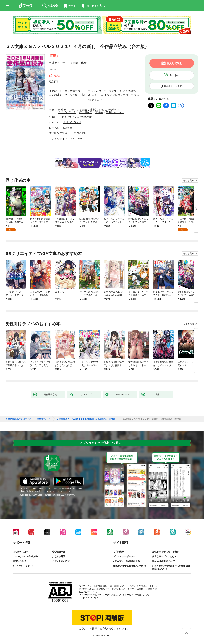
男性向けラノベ (72, 122)
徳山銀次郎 (86, 112)
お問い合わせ (20, 561)
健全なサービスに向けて (164, 556)
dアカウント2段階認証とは (127, 561)
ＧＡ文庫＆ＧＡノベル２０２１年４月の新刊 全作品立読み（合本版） (86, 419)
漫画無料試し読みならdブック (18, 419)
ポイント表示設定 (61, 561)
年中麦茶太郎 (70, 63)
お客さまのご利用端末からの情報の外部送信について (171, 567)
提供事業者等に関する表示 (166, 552)
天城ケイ (54, 63)
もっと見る (189, 180)
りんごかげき (109, 110)
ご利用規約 (119, 552)
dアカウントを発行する (88, 629)
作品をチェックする (174, 86)
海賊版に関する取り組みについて (130, 566)
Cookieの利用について (164, 561)
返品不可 (54, 82)
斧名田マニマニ (115, 112)
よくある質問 (59, 556)
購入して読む (174, 63)
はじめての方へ (21, 552)
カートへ (174, 75)
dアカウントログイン (24, 566)
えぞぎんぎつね (67, 112)
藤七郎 (94, 110)
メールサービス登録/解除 (25, 556)
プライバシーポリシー (124, 556)
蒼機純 (99, 112)
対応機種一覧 (59, 552)
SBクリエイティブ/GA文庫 (76, 117)
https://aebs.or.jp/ (89, 598)
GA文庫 (68, 128)
